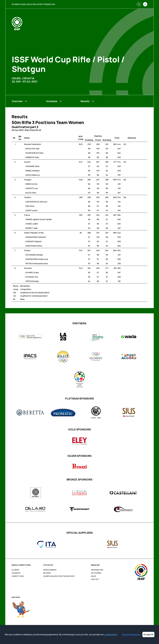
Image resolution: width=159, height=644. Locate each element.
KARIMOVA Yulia (32, 157)
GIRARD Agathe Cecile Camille (39, 219)
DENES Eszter (31, 184)
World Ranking (50, 570)
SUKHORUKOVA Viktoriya (36, 202)
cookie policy (111, 634)
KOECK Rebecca (33, 175)
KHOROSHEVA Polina (34, 153)
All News (15, 570)
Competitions (18, 576)
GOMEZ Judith (32, 224)
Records (47, 573)
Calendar (16, 573)
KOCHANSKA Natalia (34, 255)
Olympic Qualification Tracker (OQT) (59, 576)
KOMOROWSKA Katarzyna (37, 259)
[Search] (139, 4)
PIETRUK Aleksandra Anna (37, 263)
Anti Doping (96, 573)
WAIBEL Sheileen (33, 171)
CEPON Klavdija (32, 281)
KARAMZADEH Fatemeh (36, 237)
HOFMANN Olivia (32, 166)
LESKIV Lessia (31, 210)
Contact (95, 579)
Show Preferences (131, 634)
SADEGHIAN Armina (34, 246)
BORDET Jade (32, 228)
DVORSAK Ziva (32, 277)
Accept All (148, 634)
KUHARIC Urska (32, 272)
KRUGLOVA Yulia (32, 149)
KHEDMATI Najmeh (34, 241)
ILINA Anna (30, 206)
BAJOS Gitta (31, 193)
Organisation (97, 570)
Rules (93, 576)
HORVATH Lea (32, 188)
